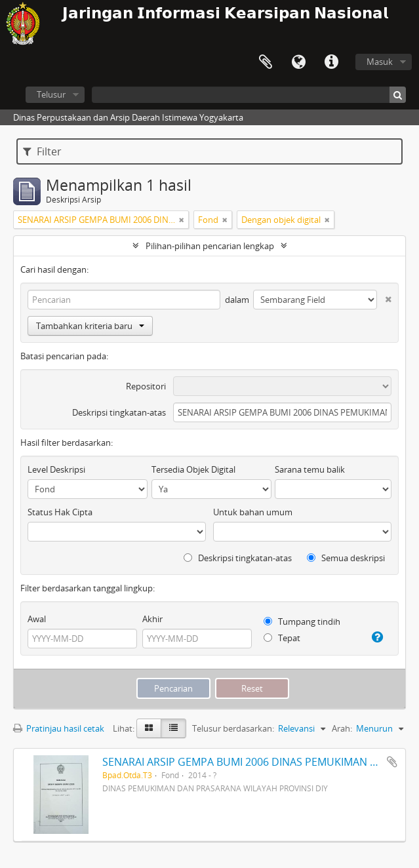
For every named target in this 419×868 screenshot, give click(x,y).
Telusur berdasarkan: (233, 728)
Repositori (146, 386)
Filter (42, 151)
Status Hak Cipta (60, 512)
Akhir (152, 619)
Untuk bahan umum (253, 512)
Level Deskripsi (56, 469)
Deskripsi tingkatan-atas (119, 412)
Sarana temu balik (310, 469)
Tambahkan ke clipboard (392, 762)
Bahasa (298, 62)
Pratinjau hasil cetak (59, 728)
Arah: (342, 728)
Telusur (51, 94)
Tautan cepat (331, 62)
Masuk (380, 62)
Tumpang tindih (302, 621)
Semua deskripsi (346, 558)
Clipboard (266, 62)
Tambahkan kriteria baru (90, 326)
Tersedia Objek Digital (193, 469)
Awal (37, 619)
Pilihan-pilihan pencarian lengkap (210, 246)
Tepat (282, 638)
